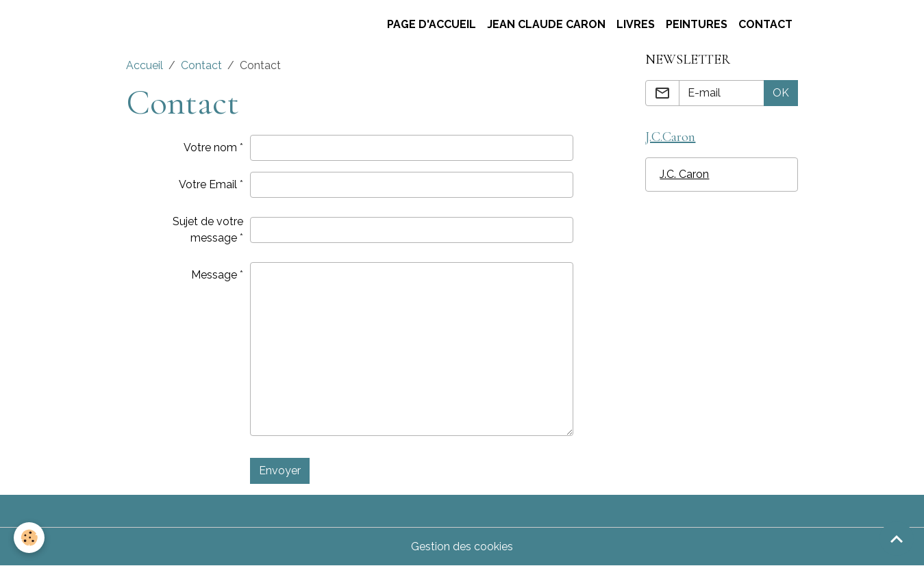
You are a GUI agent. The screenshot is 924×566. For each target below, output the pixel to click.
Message (214, 275)
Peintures (697, 24)
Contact (765, 24)
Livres (636, 24)
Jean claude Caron (546, 24)
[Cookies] (29, 538)
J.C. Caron (684, 174)
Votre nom (210, 147)
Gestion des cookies (462, 546)
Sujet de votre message (208, 230)
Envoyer (280, 471)
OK (781, 93)
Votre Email (208, 184)
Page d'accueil (432, 24)
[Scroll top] (897, 539)
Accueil (145, 65)
